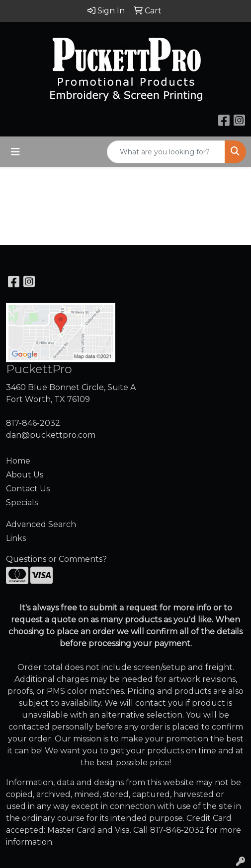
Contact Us (28, 489)
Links (16, 538)
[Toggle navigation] (15, 152)
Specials (22, 502)
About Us (25, 475)
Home (18, 461)
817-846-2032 (33, 423)
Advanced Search (41, 524)
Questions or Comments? (56, 559)
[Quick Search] (166, 152)
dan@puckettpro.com (51, 435)
